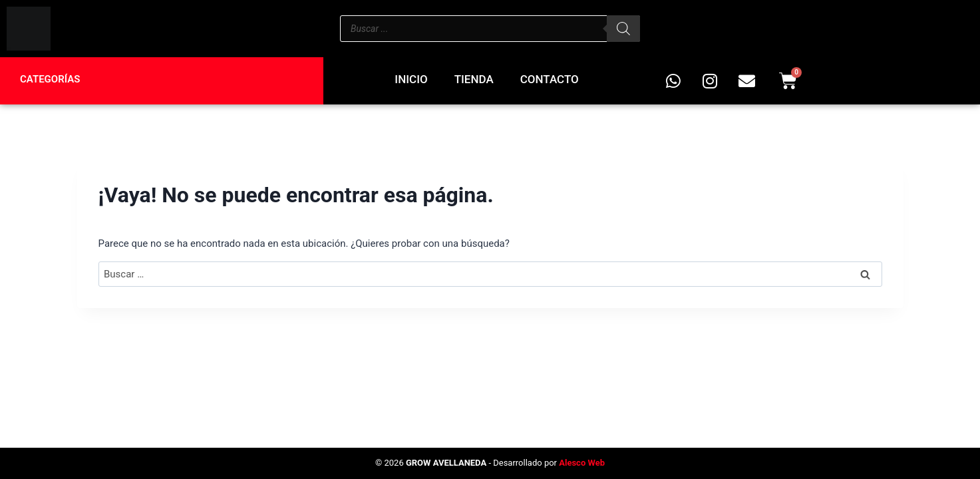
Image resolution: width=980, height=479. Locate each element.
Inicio (411, 79)
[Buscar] (623, 29)
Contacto (550, 79)
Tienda (474, 79)
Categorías (50, 79)
